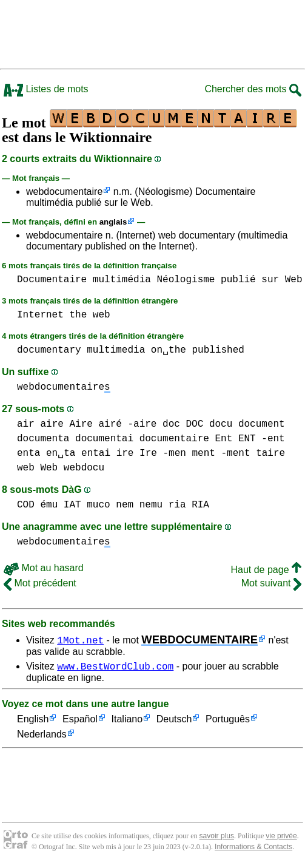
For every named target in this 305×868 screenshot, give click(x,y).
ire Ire (137, 453)
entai (96, 453)
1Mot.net (80, 640)
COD (26, 505)
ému (49, 505)
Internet (40, 315)
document (262, 424)
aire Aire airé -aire (98, 424)
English (33, 721)
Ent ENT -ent (250, 439)
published (218, 350)
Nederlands (42, 737)
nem (125, 505)
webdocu (84, 468)
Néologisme (186, 280)
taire (270, 453)
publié (238, 280)
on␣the (169, 350)
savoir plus (217, 838)
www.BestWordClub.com (115, 668)
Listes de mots (46, 89)
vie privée (281, 838)
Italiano (127, 721)
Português (228, 721)
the (78, 315)
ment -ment (221, 453)
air (26, 424)
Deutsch (174, 721)
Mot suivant (271, 583)
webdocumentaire (64, 192)
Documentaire (52, 280)
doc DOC (183, 424)
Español (80, 721)
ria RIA (189, 505)
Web (294, 280)
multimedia (116, 350)
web (102, 315)
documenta (43, 439)
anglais (113, 222)
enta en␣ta (46, 453)
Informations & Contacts (253, 849)
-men (174, 453)
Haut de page (266, 570)
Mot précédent (40, 583)
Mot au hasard (44, 568)
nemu (151, 505)
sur (270, 280)
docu (221, 424)
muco (98, 505)
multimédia (122, 280)
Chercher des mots (253, 89)
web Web (37, 468)
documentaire (174, 439)
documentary (49, 350)
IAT (72, 505)
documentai (104, 439)
